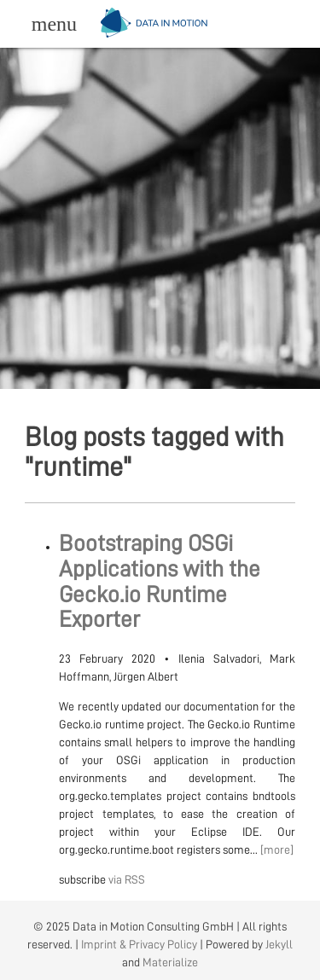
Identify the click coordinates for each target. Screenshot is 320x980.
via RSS (127, 879)
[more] (277, 850)
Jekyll (279, 944)
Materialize (170, 962)
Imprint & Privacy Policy (139, 944)
